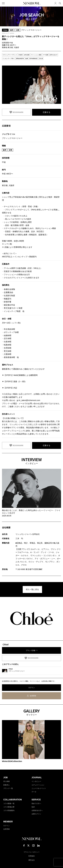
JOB (6, 778)
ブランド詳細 (31, 650)
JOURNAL (37, 778)
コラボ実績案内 (9, 810)
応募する (47, 112)
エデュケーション (38, 785)
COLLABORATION (13, 800)
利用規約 (32, 856)
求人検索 (6, 781)
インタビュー (36, 781)
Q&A (33, 807)
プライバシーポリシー (32, 852)
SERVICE (36, 800)
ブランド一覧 (8, 788)
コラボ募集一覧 (9, 804)
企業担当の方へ (37, 810)
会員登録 (33, 696)
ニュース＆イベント (39, 788)
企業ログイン (36, 814)
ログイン (32, 688)
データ (34, 792)
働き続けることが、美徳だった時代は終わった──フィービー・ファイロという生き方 (31, 512)
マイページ (55, 3)
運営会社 (32, 860)
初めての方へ (36, 804)
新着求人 (6, 785)
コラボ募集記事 (9, 807)
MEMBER (8, 822)
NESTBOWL (32, 3)
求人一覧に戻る (32, 589)
